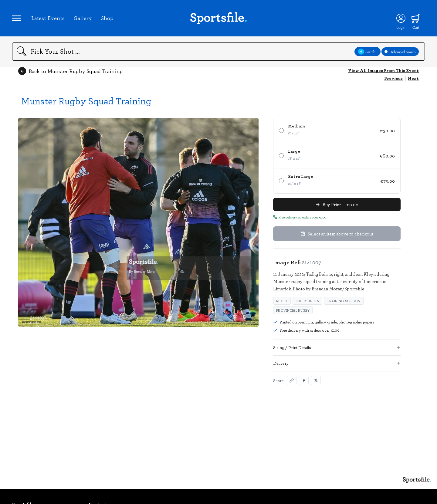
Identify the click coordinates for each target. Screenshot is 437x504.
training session (344, 301)
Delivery (337, 363)
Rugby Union (307, 301)
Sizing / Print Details (337, 347)
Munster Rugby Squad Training (86, 101)
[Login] (401, 18)
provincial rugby (293, 310)
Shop (107, 18)
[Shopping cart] (416, 18)
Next (413, 78)
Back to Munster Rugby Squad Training (71, 71)
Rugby (282, 301)
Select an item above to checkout (337, 234)
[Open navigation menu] (17, 18)
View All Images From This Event (383, 70)
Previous (393, 78)
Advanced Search (400, 52)
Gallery (83, 18)
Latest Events (48, 18)
